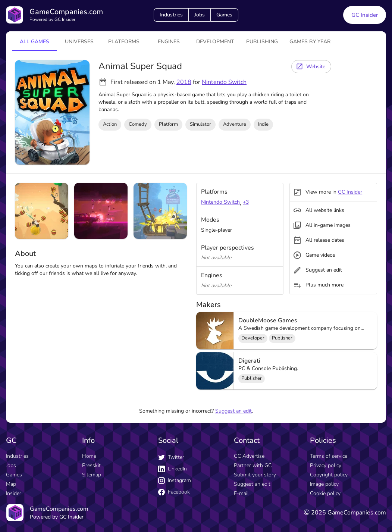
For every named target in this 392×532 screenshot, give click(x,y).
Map (11, 484)
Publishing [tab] (262, 42)
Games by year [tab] (310, 42)
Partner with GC (253, 465)
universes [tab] (79, 42)
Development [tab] (215, 42)
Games (224, 15)
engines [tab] (169, 42)
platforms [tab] (124, 42)
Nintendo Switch (224, 82)
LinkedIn (173, 469)
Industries (171, 15)
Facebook (174, 492)
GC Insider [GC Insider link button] (365, 15)
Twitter (171, 457)
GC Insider (350, 192)
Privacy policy (326, 465)
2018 (184, 82)
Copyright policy (329, 475)
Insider (14, 493)
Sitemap (92, 475)
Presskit (91, 465)
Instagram (175, 480)
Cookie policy (325, 493)
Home (89, 456)
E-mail (241, 493)
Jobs (200, 15)
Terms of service (329, 456)
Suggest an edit (233, 411)
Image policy (324, 484)
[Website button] (311, 67)
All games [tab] (35, 42)
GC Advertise (249, 456)
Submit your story (255, 475)
